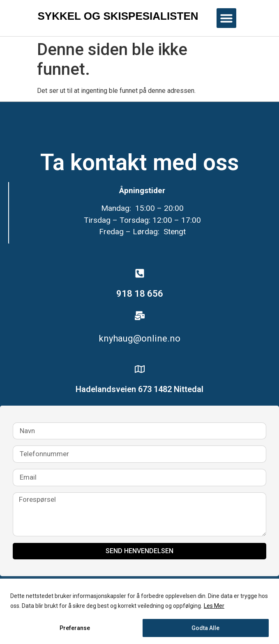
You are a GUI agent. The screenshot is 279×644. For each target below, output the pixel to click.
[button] (226, 18)
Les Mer (214, 606)
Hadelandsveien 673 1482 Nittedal (139, 389)
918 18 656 (140, 294)
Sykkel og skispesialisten (118, 16)
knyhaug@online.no (139, 338)
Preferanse (75, 628)
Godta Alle (205, 628)
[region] (139, 611)
